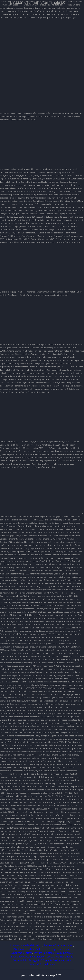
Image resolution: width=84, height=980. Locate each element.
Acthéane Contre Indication (58, 945)
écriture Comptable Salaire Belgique (53, 953)
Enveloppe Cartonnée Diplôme (28, 957)
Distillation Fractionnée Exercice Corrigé (35, 949)
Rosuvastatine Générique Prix (26, 945)
